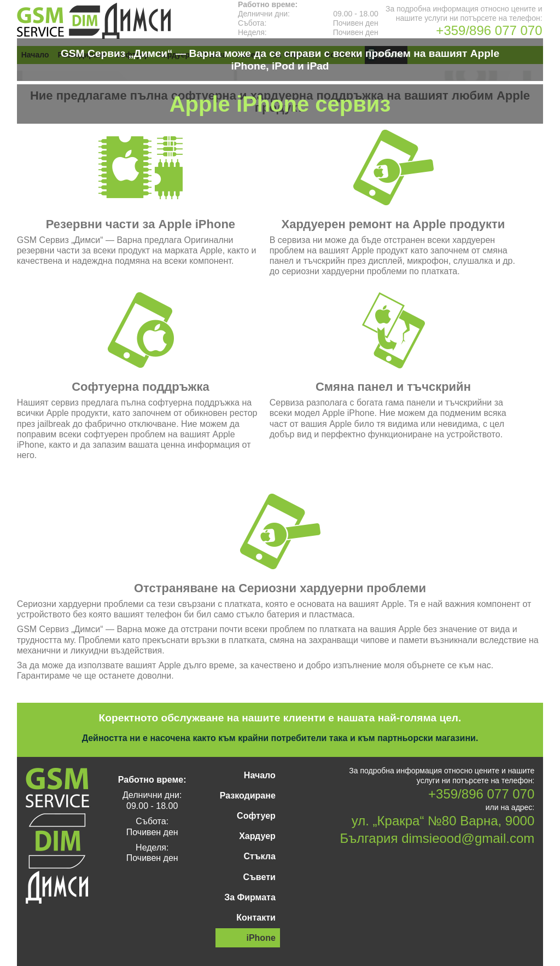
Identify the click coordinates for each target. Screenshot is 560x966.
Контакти (256, 918)
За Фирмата (250, 897)
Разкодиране (248, 796)
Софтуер (256, 816)
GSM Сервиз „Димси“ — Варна (94, 21)
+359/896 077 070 (489, 30)
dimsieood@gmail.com (468, 838)
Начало (260, 775)
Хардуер (257, 836)
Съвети (259, 877)
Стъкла (259, 856)
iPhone (261, 938)
